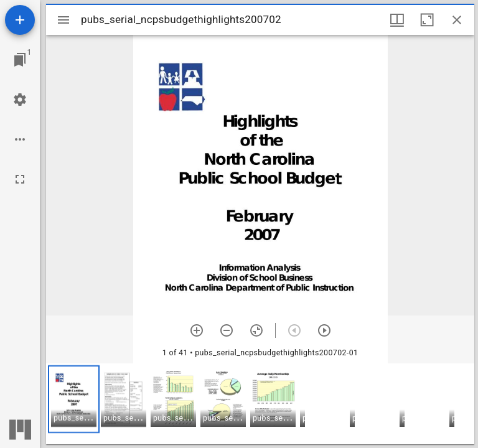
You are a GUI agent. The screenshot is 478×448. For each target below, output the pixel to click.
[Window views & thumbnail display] (397, 20)
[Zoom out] (227, 330)
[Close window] (457, 20)
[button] (74, 399)
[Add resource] (20, 20)
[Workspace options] (20, 139)
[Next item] (324, 330)
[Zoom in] (197, 330)
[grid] (260, 404)
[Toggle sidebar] (63, 20)
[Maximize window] (427, 20)
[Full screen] (20, 179)
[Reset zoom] (256, 330)
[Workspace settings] (20, 100)
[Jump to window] (20, 60)
